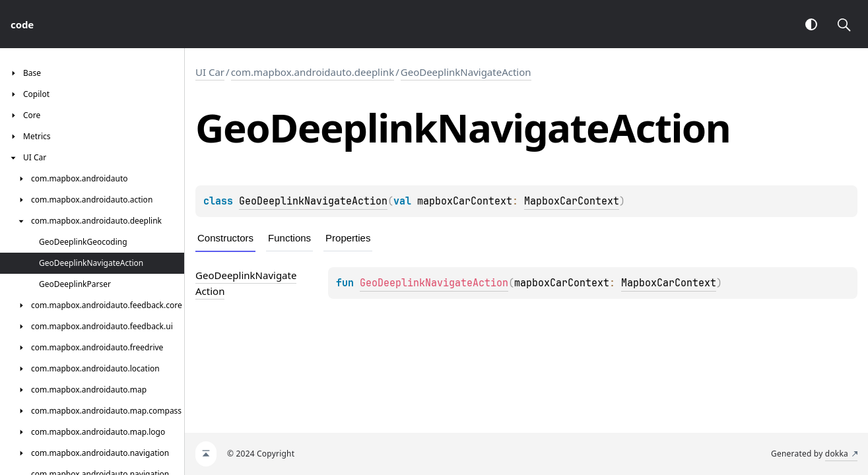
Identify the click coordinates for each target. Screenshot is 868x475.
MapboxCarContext (572, 201)
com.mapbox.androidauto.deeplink (313, 72)
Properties (348, 238)
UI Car (210, 72)
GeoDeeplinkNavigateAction (466, 72)
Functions (289, 238)
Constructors (225, 238)
